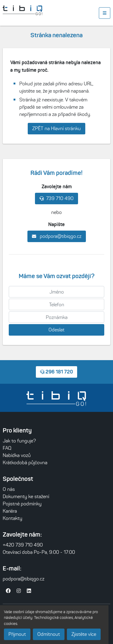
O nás (9, 489)
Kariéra (10, 511)
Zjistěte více (84, 634)
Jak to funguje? (19, 441)
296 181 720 (56, 372)
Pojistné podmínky (22, 504)
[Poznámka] (56, 317)
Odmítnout (49, 634)
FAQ (7, 448)
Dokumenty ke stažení (26, 496)
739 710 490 (56, 198)
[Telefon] (56, 304)
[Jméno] (56, 292)
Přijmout (17, 634)
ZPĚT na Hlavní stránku (56, 128)
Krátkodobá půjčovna (25, 463)
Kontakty (13, 518)
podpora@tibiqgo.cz (57, 236)
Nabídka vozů (17, 455)
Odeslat (56, 330)
